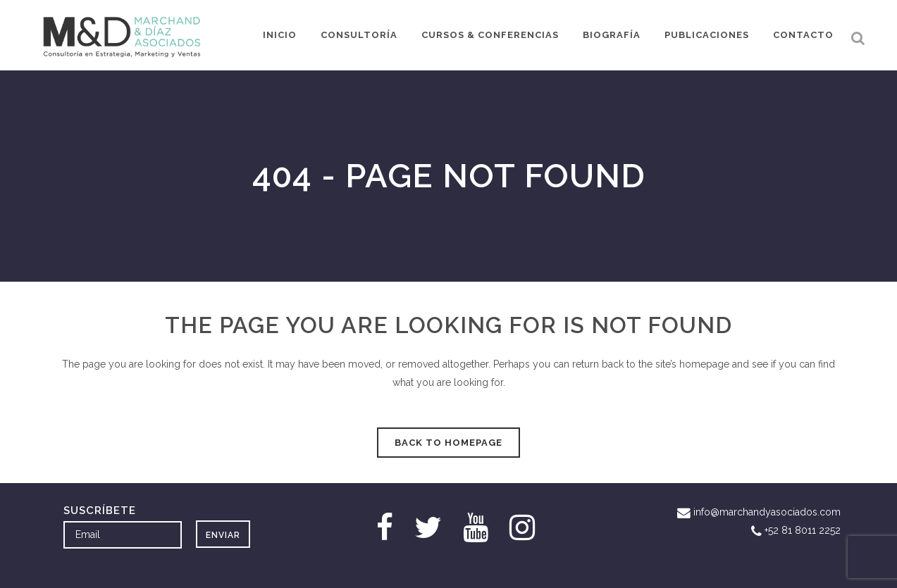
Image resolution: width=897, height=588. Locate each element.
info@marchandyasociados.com (767, 512)
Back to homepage (448, 443)
